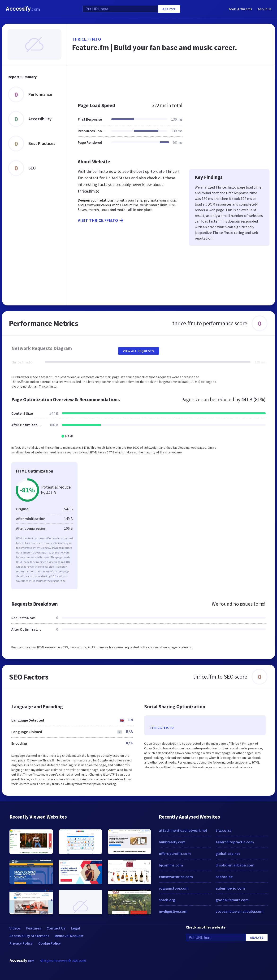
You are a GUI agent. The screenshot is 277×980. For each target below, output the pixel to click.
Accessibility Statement (29, 936)
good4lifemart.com (232, 900)
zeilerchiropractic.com (235, 842)
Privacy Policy (21, 943)
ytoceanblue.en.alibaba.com (240, 911)
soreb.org (167, 900)
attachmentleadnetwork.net (183, 830)
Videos (15, 928)
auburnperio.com (230, 888)
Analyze (169, 9)
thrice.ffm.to (87, 39)
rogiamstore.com (174, 888)
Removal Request (69, 936)
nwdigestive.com (173, 911)
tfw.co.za (223, 830)
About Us (265, 9)
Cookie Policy (50, 943)
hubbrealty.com (172, 842)
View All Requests (139, 351)
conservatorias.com (176, 877)
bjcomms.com (171, 865)
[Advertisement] (171, 81)
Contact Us (56, 928)
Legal (75, 928)
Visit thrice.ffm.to (101, 220)
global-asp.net (228, 853)
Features (34, 928)
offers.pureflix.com (175, 853)
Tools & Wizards (240, 9)
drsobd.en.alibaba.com (235, 865)
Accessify (23, 9)
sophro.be (224, 877)
